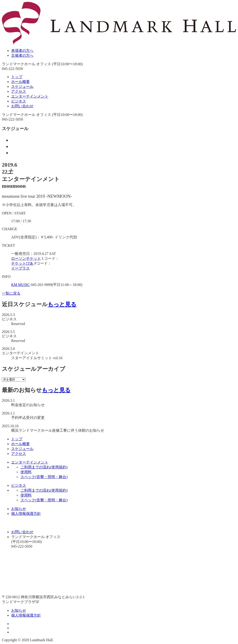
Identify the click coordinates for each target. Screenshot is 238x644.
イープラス (20, 268)
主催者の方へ (22, 55)
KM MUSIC (20, 285)
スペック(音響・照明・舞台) (44, 477)
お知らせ (19, 509)
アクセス (19, 91)
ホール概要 (20, 82)
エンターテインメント (30, 96)
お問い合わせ (22, 106)
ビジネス (19, 101)
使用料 (26, 472)
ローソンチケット (26, 258)
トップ (17, 77)
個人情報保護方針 (26, 514)
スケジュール (22, 87)
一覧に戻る (11, 293)
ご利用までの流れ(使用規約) (44, 467)
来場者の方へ (22, 51)
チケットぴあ (22, 263)
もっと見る (62, 304)
